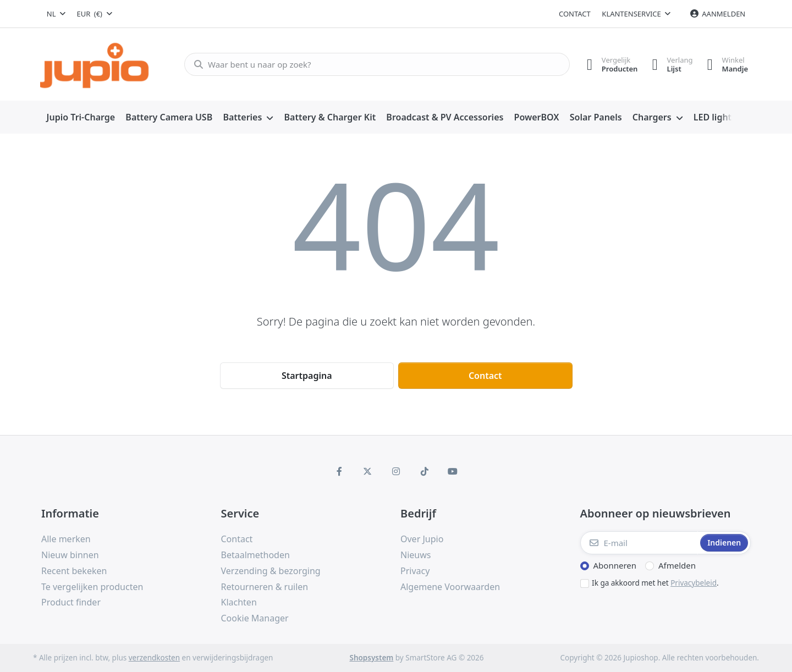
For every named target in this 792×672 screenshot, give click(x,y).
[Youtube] (453, 471)
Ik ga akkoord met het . (655, 583)
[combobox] (56, 14)
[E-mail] (639, 543)
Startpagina (307, 376)
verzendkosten (154, 658)
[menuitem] (81, 118)
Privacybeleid (694, 583)
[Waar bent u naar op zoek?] (374, 64)
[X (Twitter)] (368, 471)
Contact (575, 14)
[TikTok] (425, 471)
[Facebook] (339, 471)
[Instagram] (396, 471)
